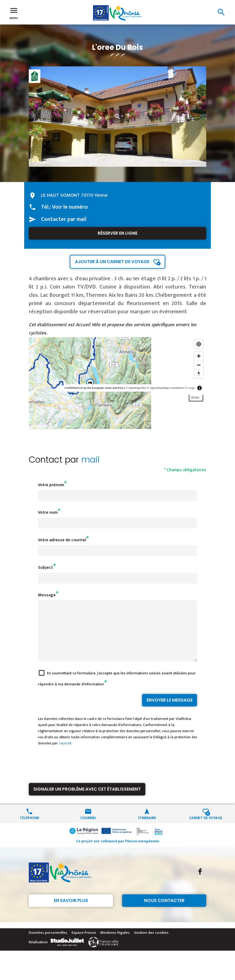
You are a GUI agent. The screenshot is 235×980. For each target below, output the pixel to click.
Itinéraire (147, 828)
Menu (14, 13)
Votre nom (48, 512)
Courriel (88, 828)
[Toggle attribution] (200, 388)
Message (47, 595)
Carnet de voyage (206, 828)
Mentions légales (115, 944)
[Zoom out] (199, 365)
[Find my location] (199, 344)
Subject (45, 567)
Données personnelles (48, 944)
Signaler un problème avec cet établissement (87, 800)
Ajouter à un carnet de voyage (112, 262)
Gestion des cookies (151, 944)
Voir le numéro (70, 207)
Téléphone (29, 828)
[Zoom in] (199, 356)
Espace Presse (84, 944)
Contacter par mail (64, 219)
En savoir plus (71, 911)
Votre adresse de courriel (62, 540)
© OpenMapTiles (136, 388)
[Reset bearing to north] (199, 374)
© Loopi (190, 388)
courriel (65, 754)
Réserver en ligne (117, 233)
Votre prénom (51, 485)
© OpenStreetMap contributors (166, 388)
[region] (117, 383)
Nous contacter (164, 911)
